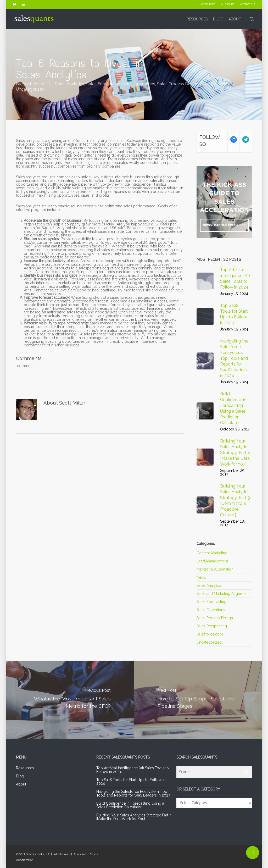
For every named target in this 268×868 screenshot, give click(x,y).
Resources (25, 768)
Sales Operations (139, 84)
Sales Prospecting (212, 626)
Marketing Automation (215, 569)
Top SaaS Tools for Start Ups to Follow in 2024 (131, 782)
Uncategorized (30, 89)
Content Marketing (212, 553)
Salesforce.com (215, 84)
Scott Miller (33, 84)
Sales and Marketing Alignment (223, 594)
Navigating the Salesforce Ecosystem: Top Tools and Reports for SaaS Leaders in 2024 (133, 793)
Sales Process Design (178, 84)
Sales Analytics (70, 84)
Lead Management (212, 561)
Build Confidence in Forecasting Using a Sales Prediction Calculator (130, 805)
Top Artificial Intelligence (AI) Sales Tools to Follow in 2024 (133, 770)
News (201, 577)
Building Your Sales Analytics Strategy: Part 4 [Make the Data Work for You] (134, 817)
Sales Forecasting (103, 84)
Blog (20, 776)
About (21, 784)
